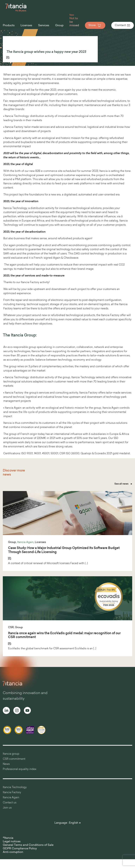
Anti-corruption (13, 852)
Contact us (10, 803)
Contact (123, 25)
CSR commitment (14, 759)
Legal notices (12, 842)
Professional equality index (20, 769)
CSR (11, 628)
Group (12, 542)
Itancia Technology (15, 787)
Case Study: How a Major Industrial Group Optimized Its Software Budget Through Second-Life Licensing (64, 550)
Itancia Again (25, 542)
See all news (123, 484)
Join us (7, 808)
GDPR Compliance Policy (20, 849)
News (6, 764)
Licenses (40, 542)
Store (95, 25)
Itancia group (11, 754)
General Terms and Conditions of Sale (28, 845)
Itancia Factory (12, 793)
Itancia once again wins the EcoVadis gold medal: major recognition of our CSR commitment (64, 635)
